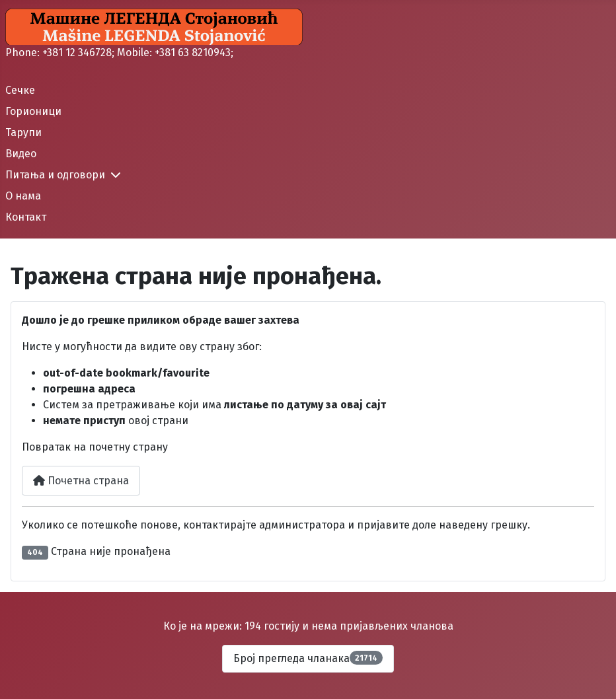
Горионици (33, 111)
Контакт (26, 217)
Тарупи (23, 132)
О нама (23, 196)
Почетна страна (81, 481)
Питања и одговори (55, 175)
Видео (21, 154)
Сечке (20, 90)
